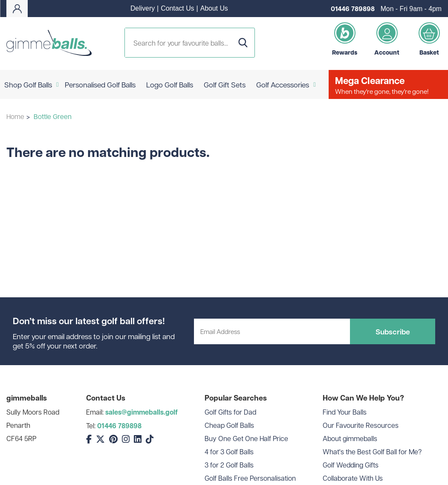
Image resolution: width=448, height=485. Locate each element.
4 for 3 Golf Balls (229, 452)
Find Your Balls (345, 412)
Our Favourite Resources (361, 425)
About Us (214, 8)
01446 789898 (353, 9)
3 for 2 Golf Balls (229, 465)
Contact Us (177, 8)
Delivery (143, 8)
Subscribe (393, 331)
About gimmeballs (350, 438)
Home (15, 116)
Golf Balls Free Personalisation (250, 478)
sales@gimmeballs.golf (142, 412)
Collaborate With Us (353, 478)
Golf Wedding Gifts (351, 465)
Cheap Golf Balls (229, 425)
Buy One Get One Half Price (246, 438)
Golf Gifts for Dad (230, 412)
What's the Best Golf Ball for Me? (372, 452)
